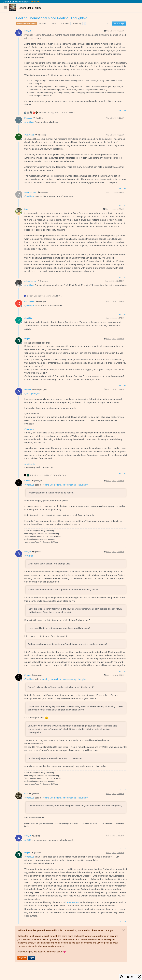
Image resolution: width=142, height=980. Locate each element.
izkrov (27, 209)
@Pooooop (41, 135)
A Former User (31, 192)
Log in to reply (119, 24)
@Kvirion (37, 552)
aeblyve (28, 31)
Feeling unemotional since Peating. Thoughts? (65, 485)
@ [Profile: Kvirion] (29, 556)
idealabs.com (72, 902)
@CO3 (36, 836)
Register (22, 958)
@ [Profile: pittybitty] (30, 464)
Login (31, 958)
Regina (27, 339)
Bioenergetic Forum (30, 8)
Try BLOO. (35, 2)
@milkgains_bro (40, 389)
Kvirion (27, 481)
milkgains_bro (30, 281)
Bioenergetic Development (26, 24)
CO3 (26, 794)
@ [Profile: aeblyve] (29, 122)
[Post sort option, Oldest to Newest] (107, 24)
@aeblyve (38, 118)
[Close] (124, 930)
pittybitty (28, 318)
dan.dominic (30, 301)
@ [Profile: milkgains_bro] (32, 393)
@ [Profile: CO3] (28, 840)
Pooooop (28, 118)
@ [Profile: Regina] (29, 429)
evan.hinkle (29, 135)
